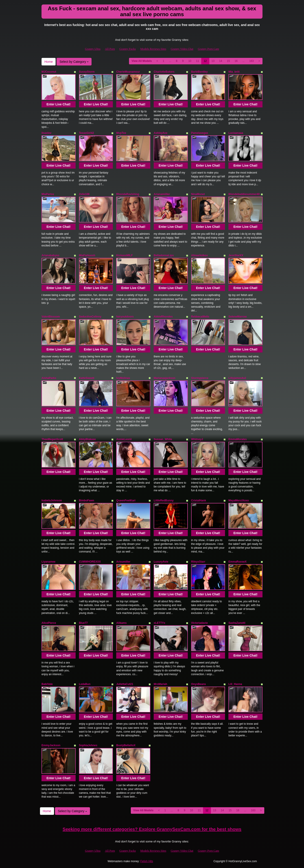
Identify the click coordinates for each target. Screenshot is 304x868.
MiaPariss (48, 194)
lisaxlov (46, 133)
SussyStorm (87, 72)
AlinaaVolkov (199, 255)
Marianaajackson (165, 378)
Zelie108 (84, 194)
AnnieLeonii (124, 439)
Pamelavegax (200, 133)
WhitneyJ (197, 439)
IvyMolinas (123, 378)
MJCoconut (49, 72)
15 (228, 61)
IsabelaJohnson (52, 500)
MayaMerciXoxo (239, 500)
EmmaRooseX (237, 562)
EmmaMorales (237, 439)
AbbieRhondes (163, 317)
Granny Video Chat (182, 49)
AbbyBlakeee (87, 439)
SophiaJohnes (88, 745)
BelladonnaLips (164, 255)
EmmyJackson (51, 745)
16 (236, 61)
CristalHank (199, 500)
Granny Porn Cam (209, 49)
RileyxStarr (198, 562)
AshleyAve (161, 133)
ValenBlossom (51, 317)
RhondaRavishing (128, 194)
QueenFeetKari (126, 500)
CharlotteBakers (164, 72)
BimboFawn (87, 500)
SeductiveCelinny (90, 317)
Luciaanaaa (236, 133)
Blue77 (83, 623)
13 (213, 61)
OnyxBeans (199, 684)
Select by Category (74, 62)
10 (190, 61)
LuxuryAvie (161, 562)
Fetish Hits (147, 861)
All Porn (110, 49)
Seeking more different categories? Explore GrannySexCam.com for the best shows (152, 829)
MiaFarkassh (87, 255)
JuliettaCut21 (125, 684)
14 (221, 61)
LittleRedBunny (164, 500)
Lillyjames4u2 (237, 378)
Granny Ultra (93, 49)
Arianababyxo (50, 255)
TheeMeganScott (52, 439)
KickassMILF (124, 255)
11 (198, 61)
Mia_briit (234, 72)
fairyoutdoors (125, 317)
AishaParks (49, 378)
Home (49, 62)
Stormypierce (200, 378)
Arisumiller (123, 562)
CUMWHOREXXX (90, 562)
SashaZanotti (237, 623)
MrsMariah (160, 684)
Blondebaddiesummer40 (244, 194)
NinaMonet (198, 194)
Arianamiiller (162, 194)
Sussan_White (163, 439)
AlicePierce (49, 623)
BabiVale (47, 684)
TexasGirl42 (86, 133)
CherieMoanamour (128, 72)
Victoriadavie (199, 623)
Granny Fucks (128, 49)
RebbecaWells (200, 317)
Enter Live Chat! (58, 104)
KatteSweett (87, 378)
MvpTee (121, 133)
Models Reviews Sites (153, 49)
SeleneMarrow (237, 317)
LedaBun (85, 684)
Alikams (121, 623)
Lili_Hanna (235, 684)
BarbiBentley (199, 72)
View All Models (142, 61)
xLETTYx (159, 623)
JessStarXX (236, 255)
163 (252, 61)
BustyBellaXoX (126, 745)
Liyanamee (48, 562)
